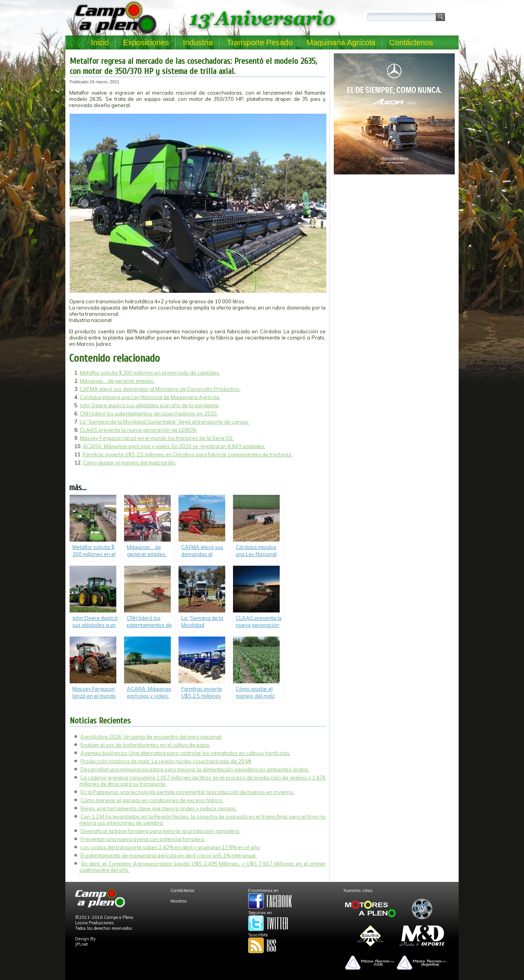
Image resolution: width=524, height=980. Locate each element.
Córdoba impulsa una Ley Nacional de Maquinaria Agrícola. (150, 397)
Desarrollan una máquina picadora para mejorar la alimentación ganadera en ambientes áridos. (195, 769)
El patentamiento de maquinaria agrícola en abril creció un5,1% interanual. (169, 855)
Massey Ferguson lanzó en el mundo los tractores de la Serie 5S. (157, 438)
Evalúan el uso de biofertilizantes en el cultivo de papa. (145, 745)
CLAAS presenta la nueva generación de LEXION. (138, 430)
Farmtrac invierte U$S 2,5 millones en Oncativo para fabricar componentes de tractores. (188, 454)
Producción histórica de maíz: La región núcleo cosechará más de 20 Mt (166, 761)
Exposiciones (146, 42)
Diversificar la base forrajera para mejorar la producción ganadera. (160, 831)
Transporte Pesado (260, 42)
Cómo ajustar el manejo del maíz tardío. (130, 463)
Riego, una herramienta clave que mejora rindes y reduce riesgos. (159, 808)
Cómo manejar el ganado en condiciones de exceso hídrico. (152, 800)
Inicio (100, 42)
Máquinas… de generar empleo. (117, 381)
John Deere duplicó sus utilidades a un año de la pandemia (149, 405)
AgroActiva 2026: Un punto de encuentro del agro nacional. (151, 737)
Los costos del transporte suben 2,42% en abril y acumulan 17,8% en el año (170, 847)
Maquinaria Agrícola (341, 42)
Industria (198, 42)
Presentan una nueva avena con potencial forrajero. (143, 839)
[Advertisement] (394, 232)
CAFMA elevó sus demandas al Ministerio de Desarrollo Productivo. (160, 389)
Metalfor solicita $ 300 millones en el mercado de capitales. (150, 373)
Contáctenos (411, 42)
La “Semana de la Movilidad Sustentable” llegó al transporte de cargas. (165, 422)
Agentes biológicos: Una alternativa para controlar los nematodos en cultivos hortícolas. (186, 753)
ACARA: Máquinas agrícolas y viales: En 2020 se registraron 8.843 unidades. (174, 446)
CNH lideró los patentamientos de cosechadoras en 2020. (149, 413)
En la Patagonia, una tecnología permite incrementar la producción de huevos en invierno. (187, 792)
